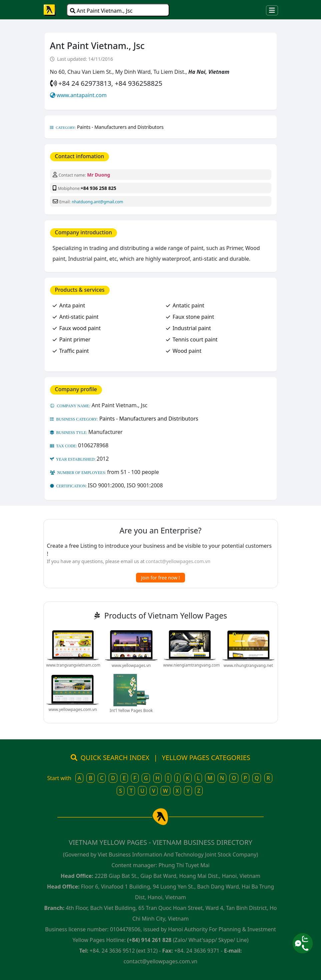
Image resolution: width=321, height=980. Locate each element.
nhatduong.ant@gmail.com (97, 202)
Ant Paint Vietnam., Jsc (101, 11)
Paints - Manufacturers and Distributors (120, 127)
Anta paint (72, 305)
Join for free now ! (161, 578)
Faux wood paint (80, 328)
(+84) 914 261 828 (149, 940)
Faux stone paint (193, 317)
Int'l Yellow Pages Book (131, 710)
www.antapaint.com (82, 95)
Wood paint (187, 351)
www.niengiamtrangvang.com (192, 665)
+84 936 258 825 (98, 188)
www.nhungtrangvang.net (248, 665)
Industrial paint (192, 328)
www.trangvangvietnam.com (73, 665)
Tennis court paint (195, 339)
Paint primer (75, 339)
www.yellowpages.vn (131, 665)
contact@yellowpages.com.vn (178, 561)
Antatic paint (188, 305)
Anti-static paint (79, 317)
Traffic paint (74, 351)
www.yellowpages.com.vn (73, 709)
